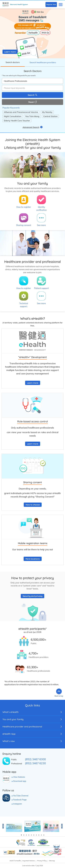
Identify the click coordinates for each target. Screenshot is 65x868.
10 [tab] (44, 835)
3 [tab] (26, 835)
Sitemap (52, 861)
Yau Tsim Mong (32, 116)
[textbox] (32, 88)
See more (41, 225)
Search (31, 95)
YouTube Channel (21, 796)
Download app (20, 781)
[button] (61, 4)
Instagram (17, 804)
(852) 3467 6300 (35, 759)
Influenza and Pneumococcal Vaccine (21, 112)
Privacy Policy (42, 861)
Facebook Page (20, 800)
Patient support (41, 288)
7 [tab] (36, 835)
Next (62, 826)
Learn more (10, 52)
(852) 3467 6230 (35, 763)
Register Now (51, 4)
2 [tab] (24, 835)
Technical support (24, 305)
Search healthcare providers (43, 62)
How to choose (33, 505)
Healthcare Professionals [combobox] (15, 81)
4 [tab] (29, 835)
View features (19, 777)
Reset (31, 102)
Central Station (50, 116)
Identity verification (41, 208)
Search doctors (13, 62)
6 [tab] (34, 835)
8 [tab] (39, 835)
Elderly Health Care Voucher (17, 121)
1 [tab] (21, 835)
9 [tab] (41, 835)
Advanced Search (31, 127)
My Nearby (47, 112)
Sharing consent (24, 225)
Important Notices (29, 861)
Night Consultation (13, 116)
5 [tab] (31, 835)
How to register (24, 207)
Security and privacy (32, 596)
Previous (3, 826)
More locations (33, 559)
